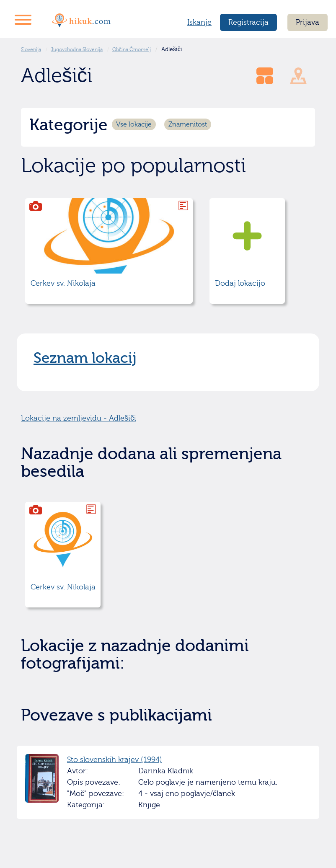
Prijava (308, 22)
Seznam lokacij (85, 358)
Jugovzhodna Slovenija (77, 49)
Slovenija (31, 49)
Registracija (248, 22)
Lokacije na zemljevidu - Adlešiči (79, 418)
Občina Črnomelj (132, 49)
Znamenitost (188, 124)
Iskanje (199, 22)
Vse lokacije (134, 124)
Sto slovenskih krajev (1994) (115, 760)
